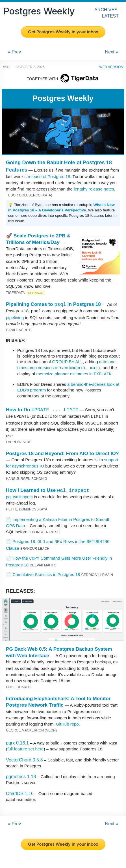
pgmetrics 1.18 (21, 776)
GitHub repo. (68, 723)
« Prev (14, 52)
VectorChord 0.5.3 (24, 759)
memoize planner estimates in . (75, 374)
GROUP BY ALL (67, 361)
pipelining (15, 317)
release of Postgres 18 (49, 177)
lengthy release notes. (94, 189)
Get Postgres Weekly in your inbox (63, 32)
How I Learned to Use (48, 490)
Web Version (111, 67)
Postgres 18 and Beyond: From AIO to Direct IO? (62, 453)
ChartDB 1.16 (20, 793)
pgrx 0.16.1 (17, 742)
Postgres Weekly (39, 11)
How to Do (42, 409)
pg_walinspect (19, 496)
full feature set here (25, 748)
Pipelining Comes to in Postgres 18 (53, 304)
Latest (110, 16)
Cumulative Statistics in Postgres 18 (46, 574)
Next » (112, 52)
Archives (106, 10)
